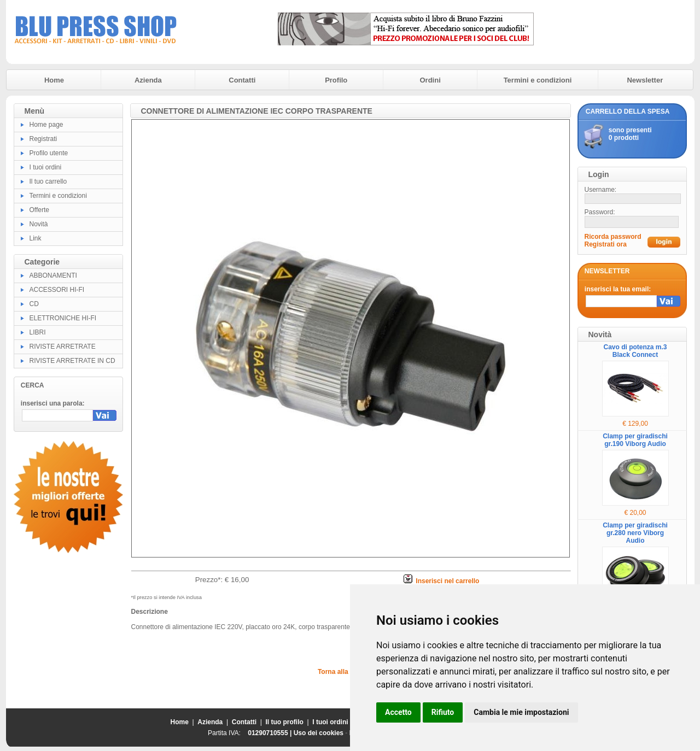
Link (36, 238)
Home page (46, 125)
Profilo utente (49, 153)
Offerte (39, 210)
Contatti (242, 80)
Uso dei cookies (319, 733)
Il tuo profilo (285, 722)
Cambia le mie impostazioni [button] (521, 712)
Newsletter (645, 80)
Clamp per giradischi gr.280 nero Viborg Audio (635, 533)
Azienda (148, 80)
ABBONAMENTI (53, 275)
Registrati (43, 139)
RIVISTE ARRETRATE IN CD (72, 361)
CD (34, 304)
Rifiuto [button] (443, 712)
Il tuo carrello (48, 181)
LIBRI (38, 332)
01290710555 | (270, 733)
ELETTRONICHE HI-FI (63, 318)
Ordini (430, 80)
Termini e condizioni (538, 80)
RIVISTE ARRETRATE (63, 347)
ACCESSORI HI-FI (57, 290)
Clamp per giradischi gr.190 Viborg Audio (635, 440)
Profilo (336, 80)
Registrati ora (606, 244)
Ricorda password (613, 237)
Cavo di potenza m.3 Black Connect (635, 351)
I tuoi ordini (46, 167)
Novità (39, 224)
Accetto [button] (398, 712)
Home (54, 80)
